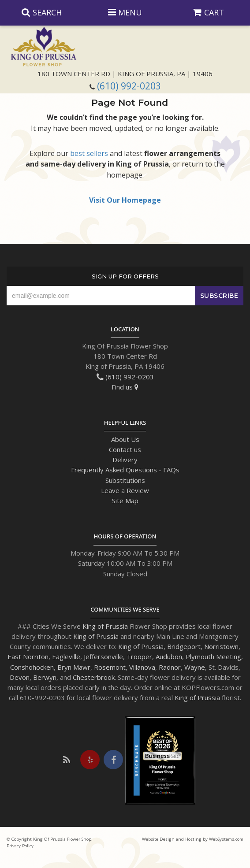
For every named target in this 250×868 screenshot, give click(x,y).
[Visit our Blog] (67, 760)
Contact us (125, 449)
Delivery (125, 460)
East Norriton (28, 657)
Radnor (170, 667)
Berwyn (45, 677)
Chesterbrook (94, 677)
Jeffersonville (103, 657)
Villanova (142, 667)
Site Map (125, 501)
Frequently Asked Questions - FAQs (125, 470)
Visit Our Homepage (125, 200)
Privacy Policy (20, 846)
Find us (125, 387)
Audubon (169, 657)
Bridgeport (184, 646)
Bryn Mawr (74, 667)
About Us (125, 439)
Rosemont (110, 667)
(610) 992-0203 (129, 86)
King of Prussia (105, 626)
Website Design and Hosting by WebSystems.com (193, 839)
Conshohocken (32, 667)
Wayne (195, 667)
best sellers (89, 153)
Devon (20, 677)
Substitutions (125, 480)
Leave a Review (125, 490)
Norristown (221, 646)
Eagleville (66, 657)
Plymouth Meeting (213, 657)
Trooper (139, 657)
